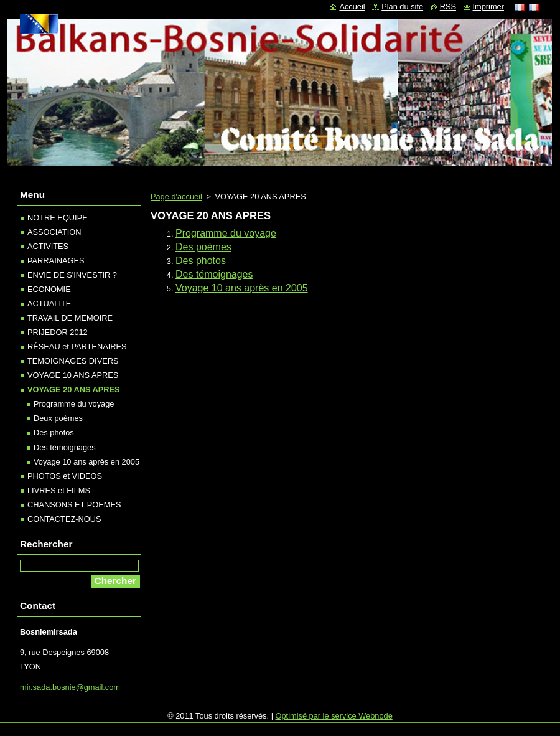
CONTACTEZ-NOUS (64, 519)
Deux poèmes (58, 418)
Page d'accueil (176, 196)
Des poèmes (203, 247)
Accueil (352, 7)
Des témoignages (214, 274)
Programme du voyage (226, 233)
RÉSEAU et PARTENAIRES (77, 347)
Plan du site (402, 7)
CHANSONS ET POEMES (74, 505)
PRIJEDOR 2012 (58, 332)
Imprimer (488, 7)
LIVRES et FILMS (59, 490)
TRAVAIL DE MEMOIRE (70, 318)
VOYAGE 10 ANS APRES (73, 375)
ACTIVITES (48, 246)
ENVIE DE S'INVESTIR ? (72, 275)
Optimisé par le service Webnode (334, 716)
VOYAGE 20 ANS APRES (74, 389)
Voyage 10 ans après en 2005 (242, 288)
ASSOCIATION (54, 232)
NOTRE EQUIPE (58, 218)
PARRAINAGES (56, 261)
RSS (448, 7)
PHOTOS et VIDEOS (65, 476)
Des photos (201, 261)
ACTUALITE (49, 304)
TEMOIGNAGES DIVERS (73, 361)
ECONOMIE (49, 289)
